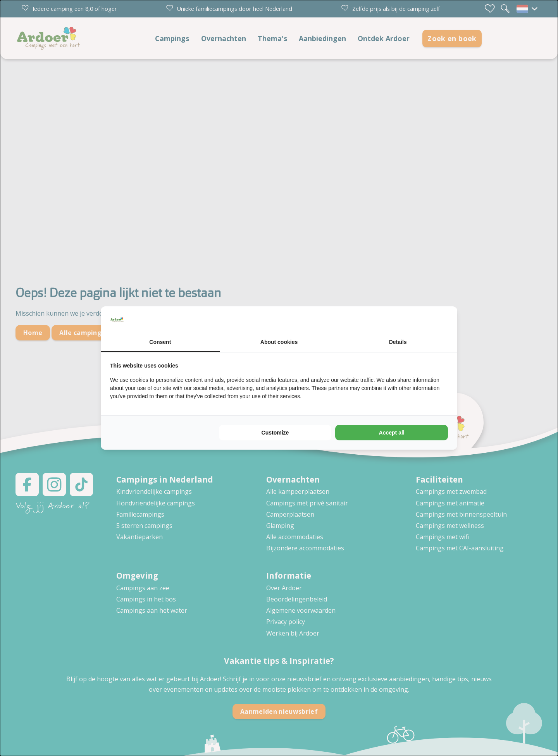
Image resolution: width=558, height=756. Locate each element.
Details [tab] (398, 342)
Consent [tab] (160, 342)
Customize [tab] (275, 433)
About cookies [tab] (279, 342)
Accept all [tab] (392, 433)
